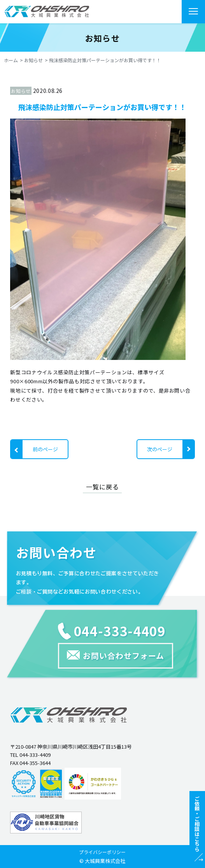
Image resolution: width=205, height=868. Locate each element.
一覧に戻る (102, 487)
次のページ (160, 449)
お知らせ (33, 60)
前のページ (45, 449)
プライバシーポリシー (102, 852)
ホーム (11, 60)
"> (47, 11)
